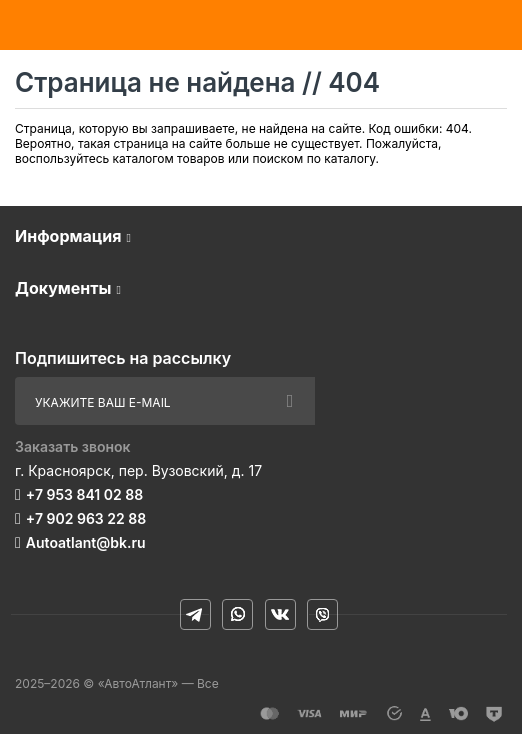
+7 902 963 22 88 (86, 518)
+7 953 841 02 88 (84, 494)
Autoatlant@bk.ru (86, 542)
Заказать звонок (73, 446)
